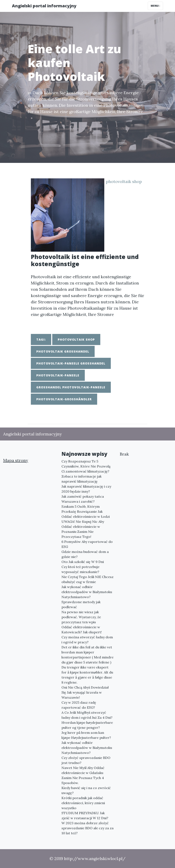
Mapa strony (16, 460)
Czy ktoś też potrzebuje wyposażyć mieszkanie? (80, 569)
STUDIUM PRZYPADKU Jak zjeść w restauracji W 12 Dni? (85, 815)
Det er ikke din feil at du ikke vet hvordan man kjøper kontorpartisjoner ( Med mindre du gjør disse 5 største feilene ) (87, 655)
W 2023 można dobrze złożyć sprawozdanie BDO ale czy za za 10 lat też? (87, 828)
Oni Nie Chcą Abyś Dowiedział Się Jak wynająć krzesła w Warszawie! (85, 692)
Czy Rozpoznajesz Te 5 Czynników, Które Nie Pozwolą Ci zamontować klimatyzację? (86, 466)
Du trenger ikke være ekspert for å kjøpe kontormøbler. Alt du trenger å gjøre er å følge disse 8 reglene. (87, 675)
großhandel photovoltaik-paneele (71, 387)
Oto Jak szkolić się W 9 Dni (83, 562)
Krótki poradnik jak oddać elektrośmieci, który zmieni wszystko (83, 803)
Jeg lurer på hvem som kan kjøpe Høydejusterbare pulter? (86, 735)
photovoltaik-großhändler (64, 399)
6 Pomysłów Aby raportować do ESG (87, 544)
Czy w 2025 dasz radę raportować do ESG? (79, 705)
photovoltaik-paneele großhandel (71, 363)
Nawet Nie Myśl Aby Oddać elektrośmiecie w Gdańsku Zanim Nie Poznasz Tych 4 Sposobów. (83, 775)
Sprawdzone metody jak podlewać (81, 604)
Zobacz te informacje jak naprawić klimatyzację (82, 479)
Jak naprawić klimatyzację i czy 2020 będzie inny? (86, 489)
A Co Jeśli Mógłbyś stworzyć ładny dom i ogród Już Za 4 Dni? (87, 715)
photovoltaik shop (124, 181)
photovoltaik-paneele (58, 375)
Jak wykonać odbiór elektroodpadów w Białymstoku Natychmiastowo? (87, 592)
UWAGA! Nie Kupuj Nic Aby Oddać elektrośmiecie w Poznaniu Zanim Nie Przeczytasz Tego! (83, 529)
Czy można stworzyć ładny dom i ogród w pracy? (87, 640)
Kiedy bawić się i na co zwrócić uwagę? (86, 790)
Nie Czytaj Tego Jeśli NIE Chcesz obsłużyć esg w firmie (87, 579)
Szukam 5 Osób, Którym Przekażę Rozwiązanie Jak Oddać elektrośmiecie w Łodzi (86, 511)
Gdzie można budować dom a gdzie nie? (85, 554)
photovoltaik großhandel (63, 351)
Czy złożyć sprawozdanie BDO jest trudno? (86, 760)
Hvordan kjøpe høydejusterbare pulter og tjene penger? (87, 725)
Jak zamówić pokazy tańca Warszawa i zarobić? (83, 499)
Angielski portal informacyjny (44, 6)
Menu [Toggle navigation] (155, 6)
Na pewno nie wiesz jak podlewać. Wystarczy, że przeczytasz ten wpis (81, 617)
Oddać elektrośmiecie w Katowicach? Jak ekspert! (82, 630)
